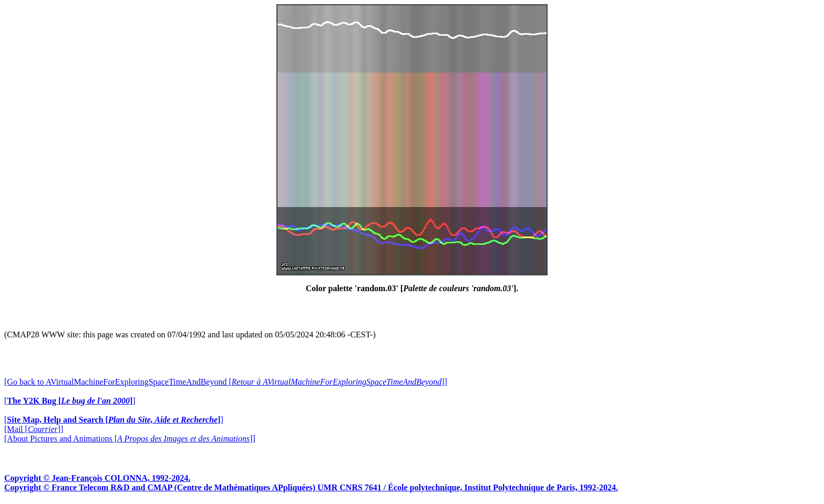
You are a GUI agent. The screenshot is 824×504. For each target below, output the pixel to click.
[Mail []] (34, 429)
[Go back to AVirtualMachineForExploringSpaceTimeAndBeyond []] (226, 382)
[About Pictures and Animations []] (130, 439)
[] (70, 401)
